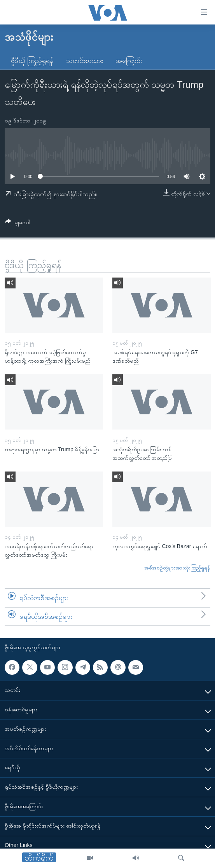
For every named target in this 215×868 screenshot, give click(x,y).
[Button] (18, 224)
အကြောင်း (129, 61)
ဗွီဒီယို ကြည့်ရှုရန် (32, 61)
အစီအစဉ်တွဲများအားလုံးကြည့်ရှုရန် (177, 568)
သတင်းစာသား (85, 61)
